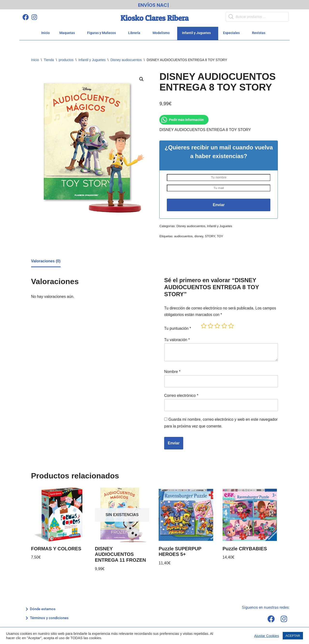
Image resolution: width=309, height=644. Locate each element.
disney (199, 237)
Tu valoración (177, 340)
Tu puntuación (178, 329)
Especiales (233, 33)
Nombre (172, 372)
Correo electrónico (181, 396)
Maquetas (68, 33)
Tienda (49, 60)
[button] (141, 79)
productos (66, 60)
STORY (210, 237)
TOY (220, 237)
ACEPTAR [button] (293, 636)
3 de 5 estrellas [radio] (217, 327)
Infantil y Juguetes (198, 33)
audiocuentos (184, 237)
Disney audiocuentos (126, 60)
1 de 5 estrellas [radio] (204, 327)
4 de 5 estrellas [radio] (224, 327)
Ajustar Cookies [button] (267, 636)
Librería (136, 33)
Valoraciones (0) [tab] (46, 262)
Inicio (46, 33)
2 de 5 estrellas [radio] (211, 327)
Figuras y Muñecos (103, 33)
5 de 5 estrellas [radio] (231, 327)
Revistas (260, 33)
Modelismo (162, 33)
